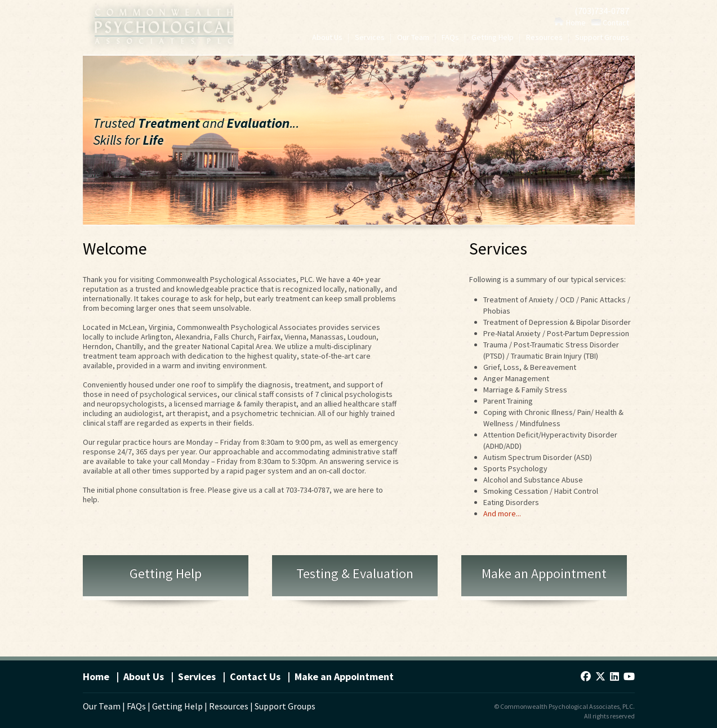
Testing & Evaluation (355, 573)
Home (570, 23)
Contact (610, 23)
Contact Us (255, 676)
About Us (327, 38)
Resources (544, 38)
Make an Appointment (544, 573)
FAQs (450, 38)
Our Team (413, 38)
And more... (502, 513)
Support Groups (602, 38)
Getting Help (493, 38)
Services (370, 38)
